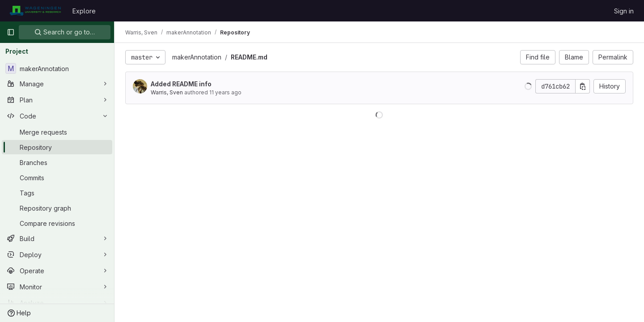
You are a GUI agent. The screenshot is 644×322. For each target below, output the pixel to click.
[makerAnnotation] (57, 68)
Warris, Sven (167, 92)
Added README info (181, 84)
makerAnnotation (197, 57)
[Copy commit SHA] (583, 86)
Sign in (624, 11)
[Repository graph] (57, 208)
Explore (84, 11)
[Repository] (57, 147)
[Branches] (57, 162)
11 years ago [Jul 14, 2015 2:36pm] (225, 92)
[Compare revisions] (57, 223)
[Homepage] (35, 11)
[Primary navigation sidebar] (11, 32)
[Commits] (57, 178)
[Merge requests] (57, 132)
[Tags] (57, 193)
